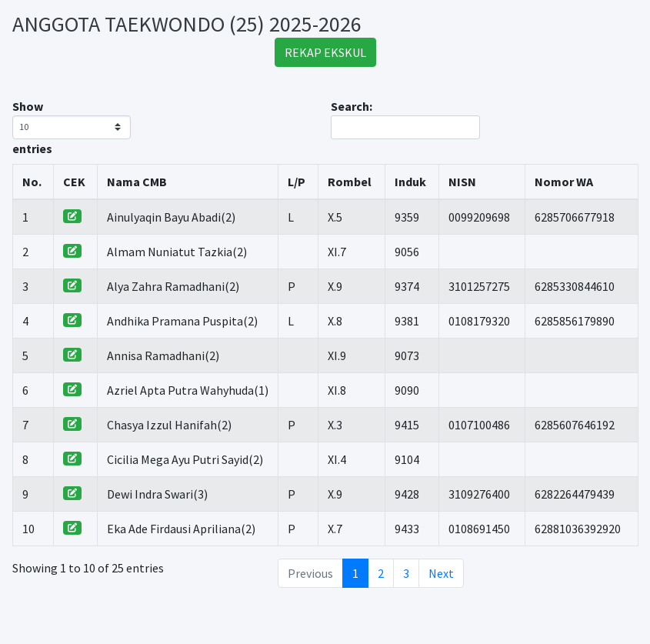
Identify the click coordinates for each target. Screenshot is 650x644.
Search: (405, 119)
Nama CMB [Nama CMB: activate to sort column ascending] (137, 182)
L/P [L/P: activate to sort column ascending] (297, 182)
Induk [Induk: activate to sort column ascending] (410, 182)
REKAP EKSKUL (325, 52)
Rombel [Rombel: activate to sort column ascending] (350, 182)
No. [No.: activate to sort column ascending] (32, 182)
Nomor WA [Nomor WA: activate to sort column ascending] (564, 182)
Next (441, 573)
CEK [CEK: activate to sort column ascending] (74, 182)
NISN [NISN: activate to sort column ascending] (462, 182)
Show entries (72, 127)
